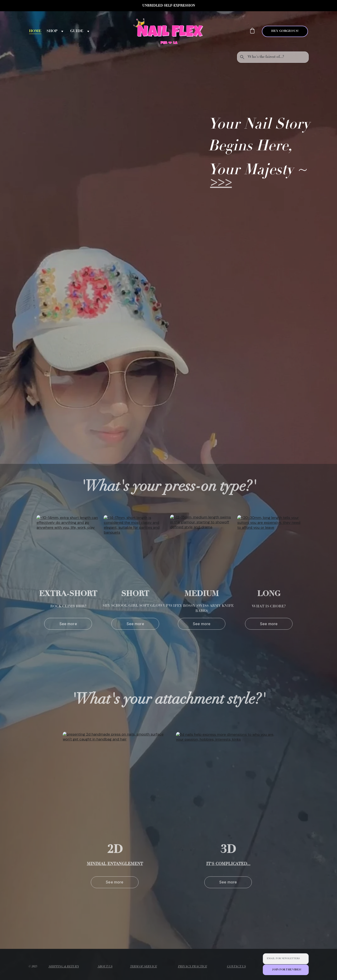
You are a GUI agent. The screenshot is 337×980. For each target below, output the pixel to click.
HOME (35, 31)
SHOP (52, 31)
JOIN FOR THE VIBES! (287, 970)
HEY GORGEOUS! (285, 31)
